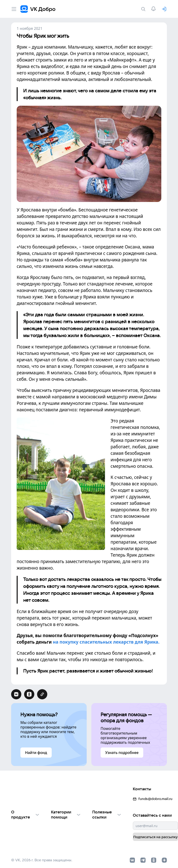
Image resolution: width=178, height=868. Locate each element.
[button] (47, 783)
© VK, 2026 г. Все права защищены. (42, 856)
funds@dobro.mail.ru (115, 806)
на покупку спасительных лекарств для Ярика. (106, 640)
